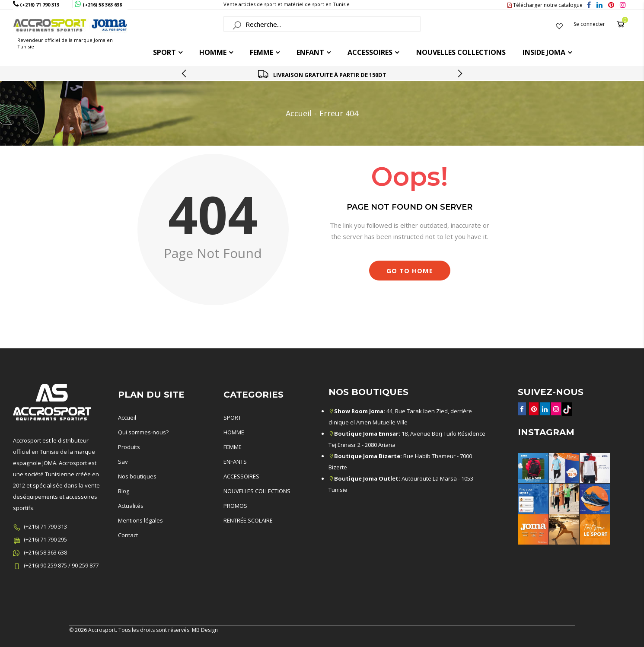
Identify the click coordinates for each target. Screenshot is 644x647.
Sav (123, 462)
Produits (129, 447)
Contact (128, 535)
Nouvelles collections (461, 52)
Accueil (299, 113)
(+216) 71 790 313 (45, 526)
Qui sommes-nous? (143, 432)
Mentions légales (140, 520)
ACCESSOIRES (370, 52)
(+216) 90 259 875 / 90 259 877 (61, 565)
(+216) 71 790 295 (45, 539)
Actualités (131, 506)
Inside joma (544, 52)
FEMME (261, 52)
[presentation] (185, 73)
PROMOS (235, 506)
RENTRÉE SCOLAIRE (248, 520)
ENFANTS (235, 462)
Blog (124, 491)
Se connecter (589, 24)
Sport (164, 52)
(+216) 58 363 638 (45, 552)
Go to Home (410, 271)
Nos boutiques (137, 476)
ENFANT (310, 52)
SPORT (232, 418)
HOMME (213, 52)
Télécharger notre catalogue (545, 5)
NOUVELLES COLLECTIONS (257, 491)
